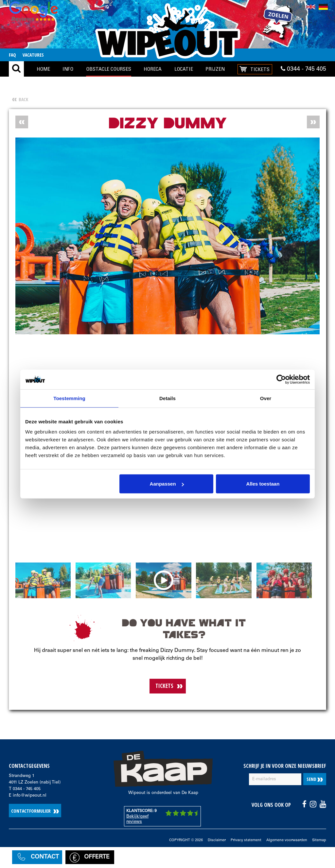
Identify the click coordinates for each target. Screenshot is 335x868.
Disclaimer (217, 840)
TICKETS (164, 686)
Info (68, 69)
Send (315, 779)
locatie (184, 69)
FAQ (12, 55)
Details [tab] (167, 398)
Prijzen (215, 69)
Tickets (260, 69)
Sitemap (319, 840)
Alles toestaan (263, 484)
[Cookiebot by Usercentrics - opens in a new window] (281, 379)
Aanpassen (167, 484)
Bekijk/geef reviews (137, 819)
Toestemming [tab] (69, 398)
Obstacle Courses (109, 69)
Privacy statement (246, 840)
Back (23, 99)
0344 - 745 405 (303, 69)
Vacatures (33, 55)
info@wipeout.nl (30, 796)
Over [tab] (266, 398)
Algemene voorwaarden (287, 840)
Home (43, 69)
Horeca (153, 69)
